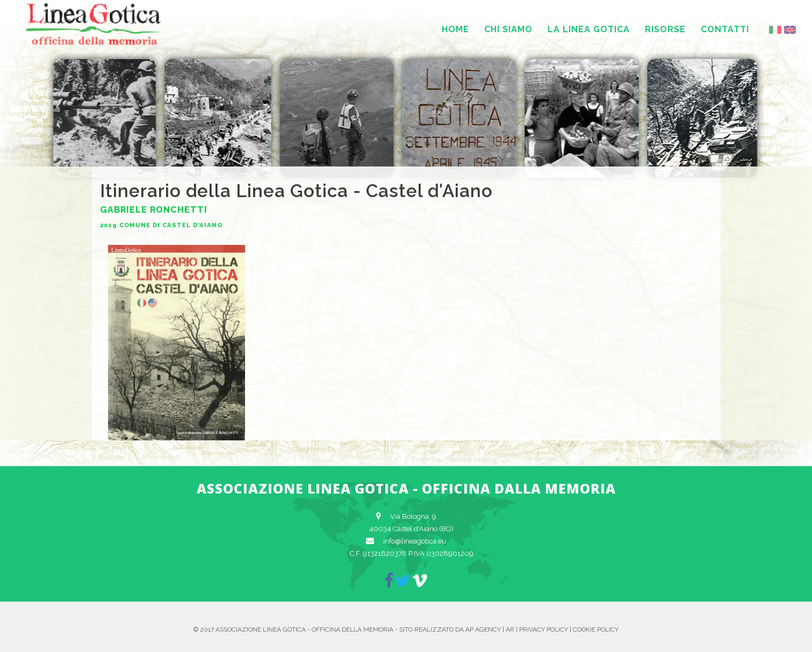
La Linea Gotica (589, 29)
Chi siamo (508, 29)
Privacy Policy (544, 629)
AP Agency (483, 629)
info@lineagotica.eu (415, 541)
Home (455, 29)
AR (510, 629)
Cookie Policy (596, 629)
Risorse (665, 29)
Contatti (725, 29)
